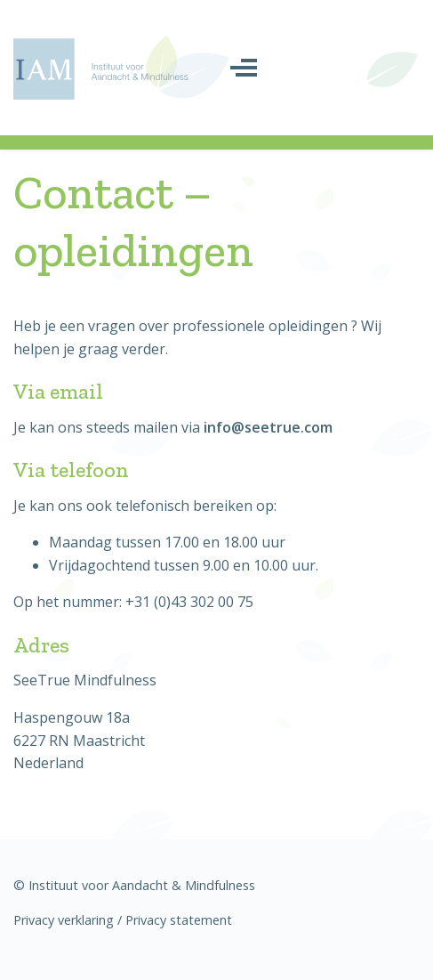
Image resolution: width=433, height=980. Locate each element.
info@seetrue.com (268, 427)
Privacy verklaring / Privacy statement (123, 920)
